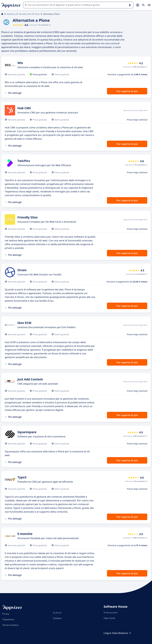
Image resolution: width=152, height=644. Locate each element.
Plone (37, 14)
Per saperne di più (127, 91)
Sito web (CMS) (25, 14)
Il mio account (111, 612)
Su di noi (57, 613)
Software (57, 618)
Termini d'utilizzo (10, 625)
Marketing (11, 14)
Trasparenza (8, 619)
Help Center (109, 618)
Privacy (6, 614)
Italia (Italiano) (122, 633)
